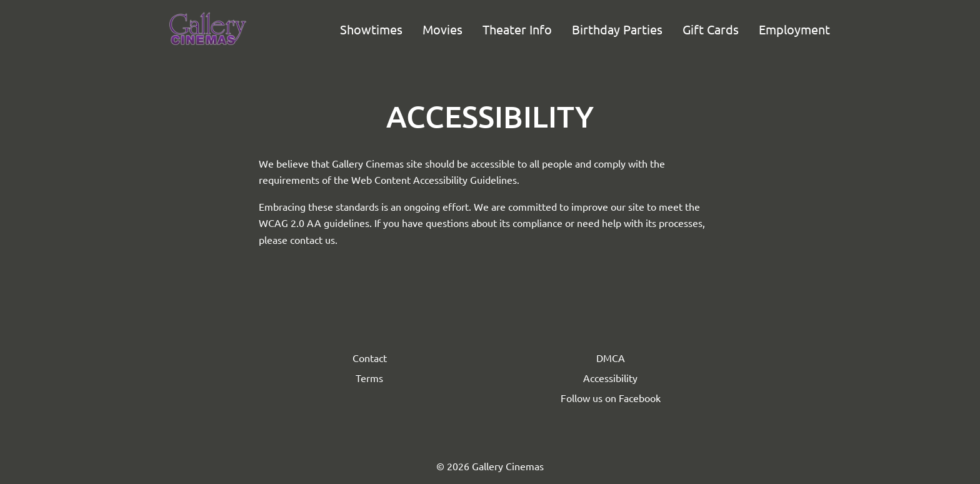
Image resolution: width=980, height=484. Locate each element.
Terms (369, 378)
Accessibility (610, 378)
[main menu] (585, 29)
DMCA (611, 358)
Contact (370, 358)
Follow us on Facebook (611, 398)
